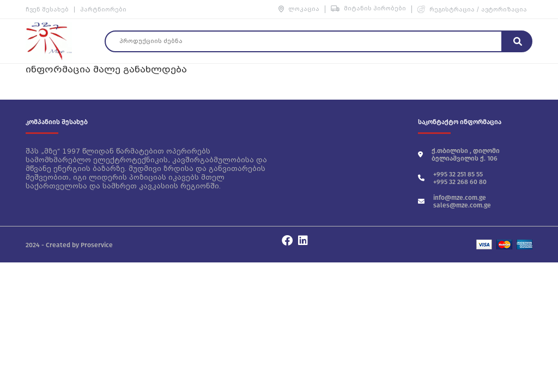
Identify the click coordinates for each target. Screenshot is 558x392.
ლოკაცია (299, 9)
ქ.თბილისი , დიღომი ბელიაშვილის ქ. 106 (459, 155)
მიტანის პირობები (368, 8)
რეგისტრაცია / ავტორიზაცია (472, 9)
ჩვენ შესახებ (47, 10)
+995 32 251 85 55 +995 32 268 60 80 (452, 178)
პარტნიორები (103, 10)
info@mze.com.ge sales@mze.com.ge (454, 201)
